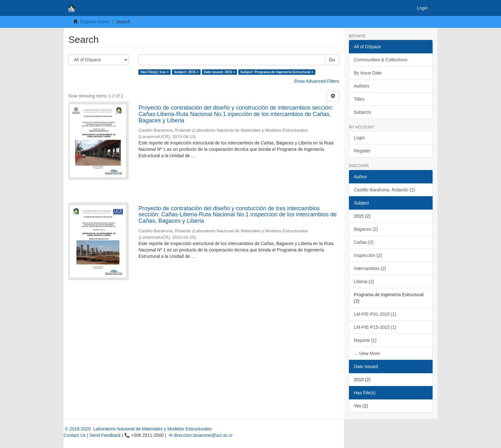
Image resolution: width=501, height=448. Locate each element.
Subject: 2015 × (186, 72)
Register (362, 151)
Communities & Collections (381, 60)
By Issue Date (368, 73)
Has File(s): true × (155, 72)
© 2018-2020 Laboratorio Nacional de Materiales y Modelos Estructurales (138, 429)
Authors (362, 86)
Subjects (363, 112)
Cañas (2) (364, 242)
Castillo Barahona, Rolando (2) (385, 190)
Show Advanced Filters (316, 81)
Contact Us (75, 435)
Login (359, 138)
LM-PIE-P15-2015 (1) (375, 327)
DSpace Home (95, 22)
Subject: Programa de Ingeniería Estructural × (277, 72)
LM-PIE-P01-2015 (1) (375, 314)
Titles (359, 99)
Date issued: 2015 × (220, 72)
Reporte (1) (365, 340)
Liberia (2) (364, 282)
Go (332, 60)
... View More (367, 353)
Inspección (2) (368, 255)
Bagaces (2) (366, 229)
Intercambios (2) (370, 268)
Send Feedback (105, 435)
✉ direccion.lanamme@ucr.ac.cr (200, 435)
